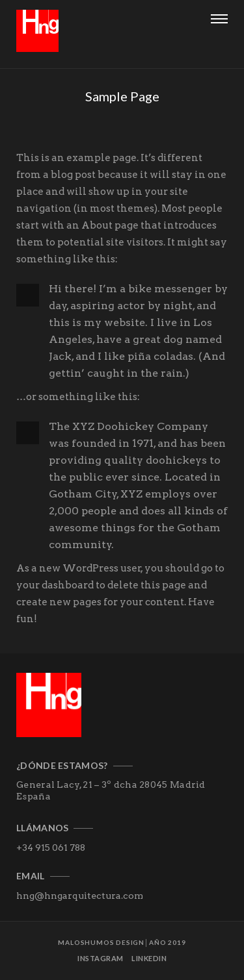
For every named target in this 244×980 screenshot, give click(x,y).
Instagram (101, 958)
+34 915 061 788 (51, 848)
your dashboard (55, 585)
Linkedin (149, 958)
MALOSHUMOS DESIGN (101, 942)
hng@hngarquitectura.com (80, 896)
